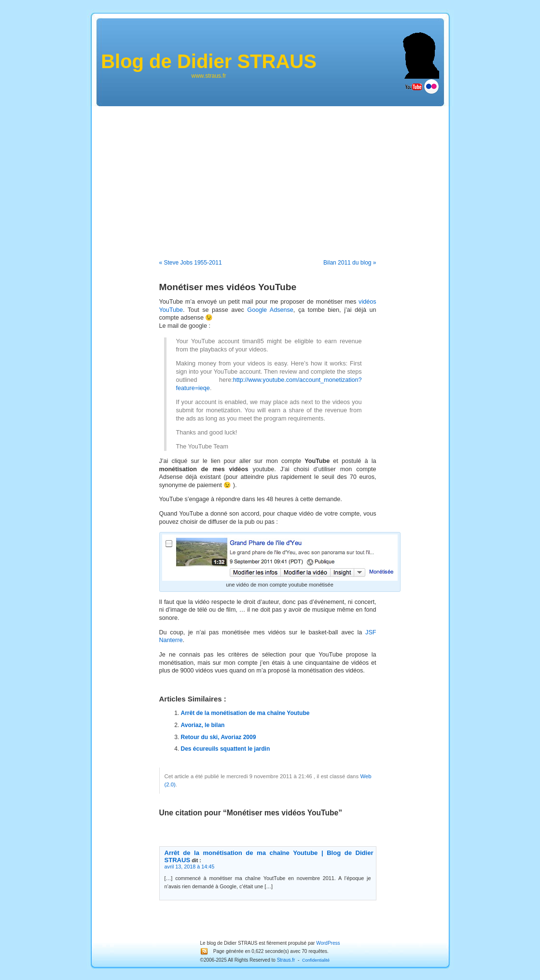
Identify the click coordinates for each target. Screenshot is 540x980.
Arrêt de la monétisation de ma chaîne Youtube (245, 713)
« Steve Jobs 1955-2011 (191, 263)
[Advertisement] (270, 176)
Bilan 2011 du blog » (350, 263)
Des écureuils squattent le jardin (226, 749)
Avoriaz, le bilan (203, 725)
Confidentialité (316, 960)
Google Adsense (270, 310)
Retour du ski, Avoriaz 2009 (219, 737)
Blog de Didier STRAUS (209, 61)
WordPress (328, 943)
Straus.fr (286, 960)
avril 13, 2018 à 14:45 (190, 867)
